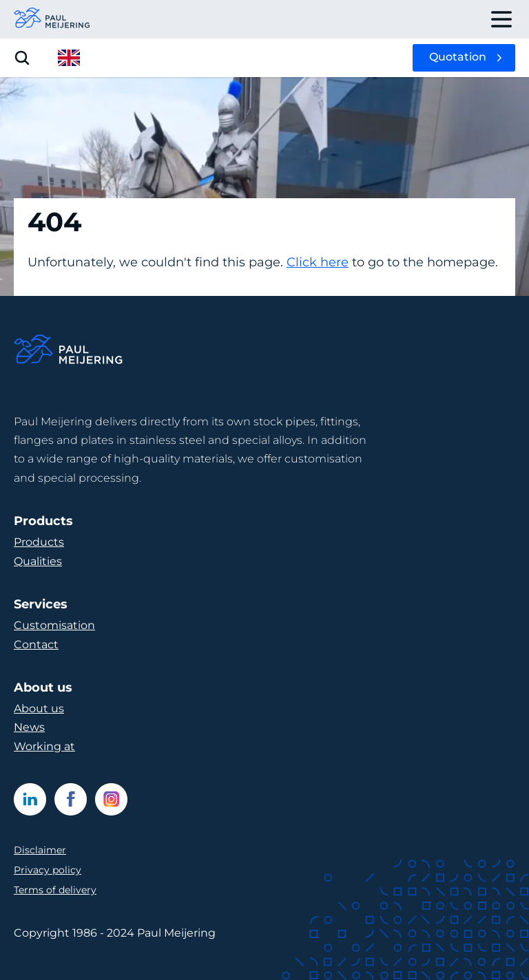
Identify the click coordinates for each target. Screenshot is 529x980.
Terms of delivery (55, 890)
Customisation (54, 625)
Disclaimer (40, 850)
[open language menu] (69, 58)
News (29, 727)
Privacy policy (48, 870)
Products (39, 542)
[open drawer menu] (501, 19)
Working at (44, 746)
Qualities (38, 561)
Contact (36, 645)
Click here (318, 262)
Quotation (458, 57)
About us (39, 709)
